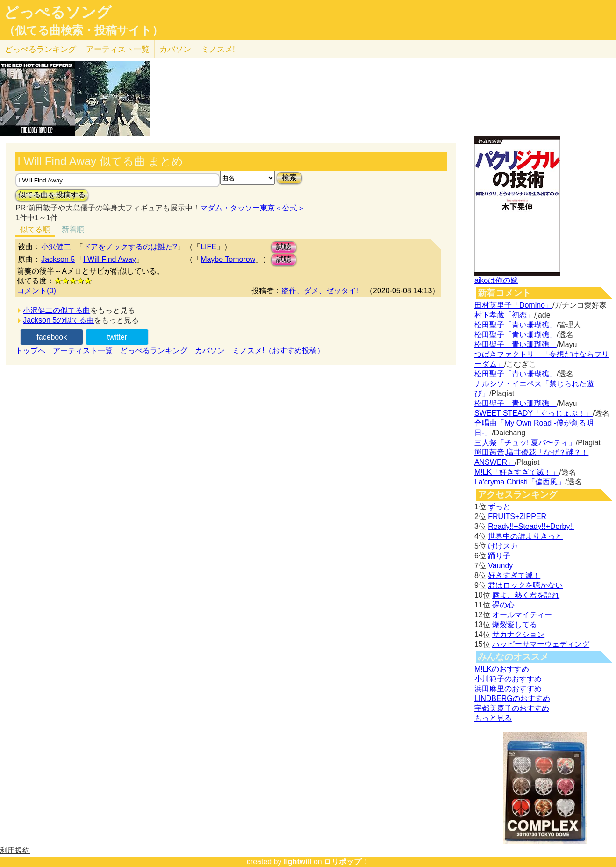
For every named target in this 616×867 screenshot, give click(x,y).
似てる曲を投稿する (52, 195)
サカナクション (518, 634)
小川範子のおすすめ (508, 679)
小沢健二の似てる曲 (57, 310)
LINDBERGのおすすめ (512, 698)
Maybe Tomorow (228, 259)
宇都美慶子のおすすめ (512, 708)
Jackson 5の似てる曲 (58, 320)
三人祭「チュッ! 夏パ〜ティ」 (525, 443)
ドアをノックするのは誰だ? (130, 247)
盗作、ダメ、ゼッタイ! (320, 291)
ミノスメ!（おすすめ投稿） (278, 350)
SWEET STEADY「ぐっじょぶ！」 (534, 413)
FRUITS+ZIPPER (517, 517)
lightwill (298, 862)
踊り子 (499, 556)
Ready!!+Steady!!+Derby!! (531, 526)
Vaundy (500, 566)
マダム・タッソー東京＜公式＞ (252, 208)
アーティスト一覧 (83, 350)
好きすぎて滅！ (514, 575)
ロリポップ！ (346, 862)
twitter (117, 337)
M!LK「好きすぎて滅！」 (517, 472)
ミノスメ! (218, 49)
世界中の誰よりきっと (525, 536)
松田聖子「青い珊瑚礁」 (516, 325)
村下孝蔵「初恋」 (504, 315)
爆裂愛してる (515, 625)
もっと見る (493, 718)
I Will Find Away (110, 259)
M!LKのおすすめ (502, 669)
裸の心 (503, 605)
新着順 (73, 229)
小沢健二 (56, 247)
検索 (289, 177)
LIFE (208, 247)
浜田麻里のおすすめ (508, 689)
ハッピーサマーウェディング (541, 644)
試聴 (284, 247)
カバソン (175, 49)
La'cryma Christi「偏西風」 (520, 482)
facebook (52, 337)
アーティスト (118, 49)
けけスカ (503, 546)
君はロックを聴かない (525, 585)
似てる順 (35, 229)
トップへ (30, 350)
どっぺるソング (58, 12)
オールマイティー (522, 615)
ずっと (499, 507)
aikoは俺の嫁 (496, 280)
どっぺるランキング (154, 350)
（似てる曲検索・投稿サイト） (83, 30)
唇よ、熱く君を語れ (526, 595)
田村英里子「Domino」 (513, 305)
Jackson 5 (58, 259)
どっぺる (40, 49)
